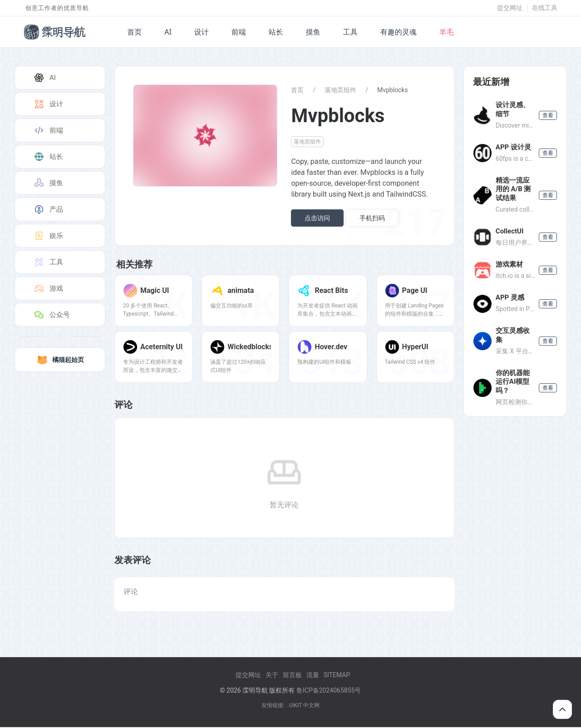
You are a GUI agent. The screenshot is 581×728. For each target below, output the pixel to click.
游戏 (48, 288)
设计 (202, 32)
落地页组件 (340, 90)
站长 (276, 32)
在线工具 (545, 8)
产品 (48, 209)
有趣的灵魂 (399, 32)
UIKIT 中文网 (305, 706)
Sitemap (337, 676)
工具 (350, 32)
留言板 (292, 676)
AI (168, 32)
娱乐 (48, 236)
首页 (134, 32)
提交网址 (510, 8)
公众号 (52, 315)
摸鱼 (313, 32)
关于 (272, 676)
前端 (239, 32)
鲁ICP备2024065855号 (329, 691)
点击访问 (317, 218)
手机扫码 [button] (372, 218)
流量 (313, 676)
